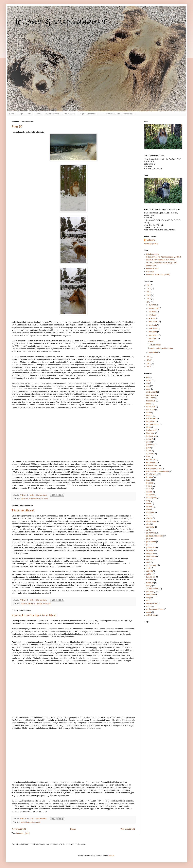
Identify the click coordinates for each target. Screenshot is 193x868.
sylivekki (149, 571)
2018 (149, 288)
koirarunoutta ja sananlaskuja (157, 471)
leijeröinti (150, 483)
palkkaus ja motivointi (43, 604)
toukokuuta (153, 328)
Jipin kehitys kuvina (111, 114)
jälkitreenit (150, 445)
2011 (149, 363)
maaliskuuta (154, 335)
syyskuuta (153, 315)
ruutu (148, 562)
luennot (149, 489)
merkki (149, 504)
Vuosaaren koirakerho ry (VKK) (158, 275)
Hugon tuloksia (52, 114)
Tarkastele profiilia (151, 244)
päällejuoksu (151, 548)
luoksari (149, 492)
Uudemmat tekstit (19, 829)
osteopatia (150, 527)
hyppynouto (151, 421)
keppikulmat (151, 459)
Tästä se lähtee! (23, 510)
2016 (149, 295)
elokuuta (152, 318)
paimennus (150, 533)
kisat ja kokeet (30, 822)
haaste (149, 404)
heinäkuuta (153, 322)
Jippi (29, 114)
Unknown (151, 240)
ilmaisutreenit (151, 430)
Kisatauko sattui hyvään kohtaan (34, 615)
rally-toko (150, 550)
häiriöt (149, 427)
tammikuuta (153, 352)
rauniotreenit (151, 556)
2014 (149, 302)
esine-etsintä (151, 395)
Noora (38, 114)
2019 (149, 285)
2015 (149, 299)
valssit (149, 606)
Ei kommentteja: (41, 495)
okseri (148, 524)
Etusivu (73, 829)
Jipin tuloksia (69, 114)
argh (148, 383)
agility (23, 499)
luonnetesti (150, 495)
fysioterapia (151, 401)
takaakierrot (151, 577)
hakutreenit (150, 410)
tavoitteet (150, 580)
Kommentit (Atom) (23, 833)
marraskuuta (154, 308)
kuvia (41, 499)
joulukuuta (153, 305)
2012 (149, 360)
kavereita (150, 454)
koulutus (149, 477)
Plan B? (17, 126)
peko (148, 539)
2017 (149, 292)
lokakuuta (153, 312)
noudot (149, 515)
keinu (148, 457)
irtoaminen (150, 433)
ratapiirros (150, 553)
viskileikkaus (151, 615)
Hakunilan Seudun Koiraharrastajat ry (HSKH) (164, 257)
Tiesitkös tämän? (153, 589)
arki (27, 499)
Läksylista (129, 114)
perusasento (151, 542)
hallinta (149, 413)
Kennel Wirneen (152, 269)
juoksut (149, 442)
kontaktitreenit (34, 499)
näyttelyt (149, 518)
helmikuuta (153, 339)
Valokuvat (150, 272)
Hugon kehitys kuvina (89, 114)
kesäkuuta (153, 325)
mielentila (150, 507)
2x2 (148, 377)
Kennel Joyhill (152, 266)
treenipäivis (151, 595)
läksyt (148, 501)
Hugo (20, 114)
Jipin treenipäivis (153, 254)
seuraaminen (151, 565)
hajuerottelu (151, 407)
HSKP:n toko (151, 418)
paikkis (149, 530)
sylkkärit (149, 574)
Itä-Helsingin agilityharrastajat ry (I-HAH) (162, 263)
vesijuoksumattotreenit (155, 609)
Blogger (112, 855)
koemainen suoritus (154, 468)
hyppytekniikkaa (152, 424)
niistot (148, 509)
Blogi (11, 114)
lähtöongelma (151, 498)
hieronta (149, 416)
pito (148, 545)
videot (46, 499)
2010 (149, 367)
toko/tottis (150, 592)
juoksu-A (150, 439)
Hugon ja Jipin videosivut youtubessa (160, 260)
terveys (149, 586)
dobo (148, 389)
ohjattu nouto (151, 521)
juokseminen (151, 436)
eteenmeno (151, 398)
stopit (148, 568)
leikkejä (149, 486)
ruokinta (149, 559)
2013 (149, 357)
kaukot (149, 451)
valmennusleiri (152, 603)
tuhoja (149, 598)
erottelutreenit (151, 392)
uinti (148, 600)
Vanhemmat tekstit (128, 829)
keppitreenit (151, 463)
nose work (150, 512)
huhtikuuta (153, 332)
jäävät (148, 448)
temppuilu (150, 583)
